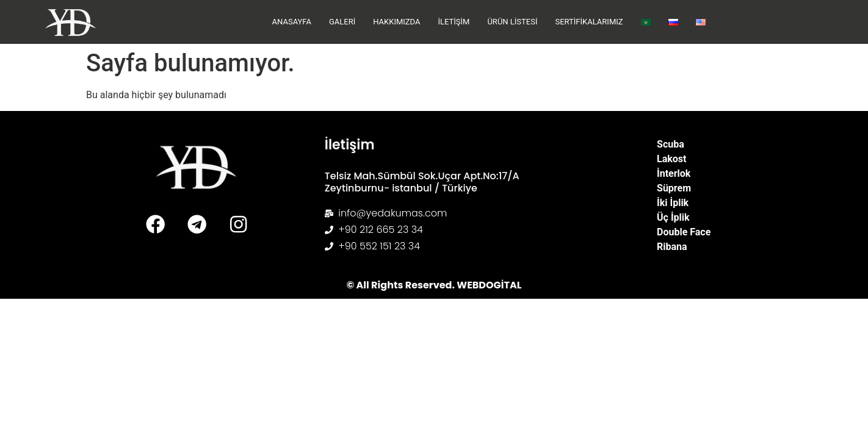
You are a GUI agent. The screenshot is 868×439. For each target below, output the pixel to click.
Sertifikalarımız (589, 22)
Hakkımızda (396, 22)
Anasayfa (292, 22)
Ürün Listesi (512, 22)
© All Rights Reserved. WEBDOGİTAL (434, 285)
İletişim (454, 22)
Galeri (342, 22)
